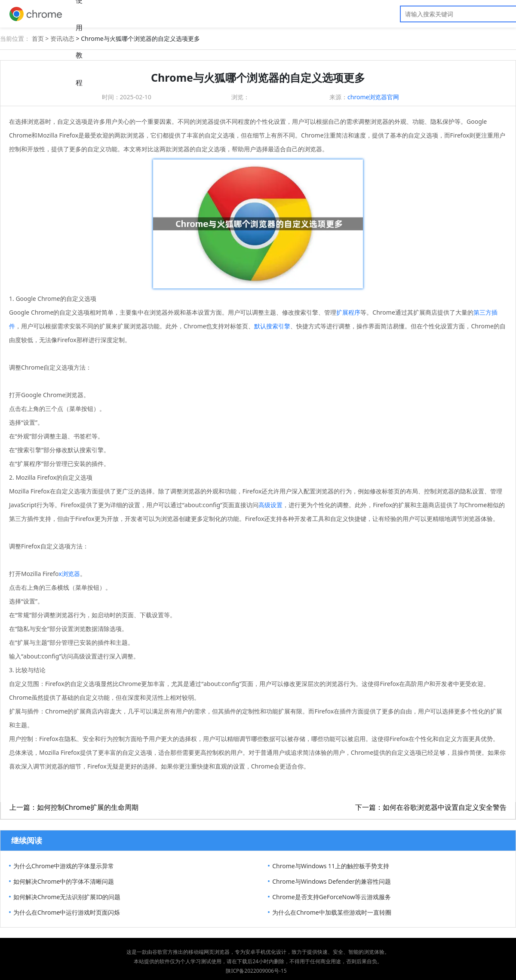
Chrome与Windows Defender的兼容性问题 (332, 881)
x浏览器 (69, 574)
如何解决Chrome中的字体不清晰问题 (64, 881)
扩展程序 (348, 312)
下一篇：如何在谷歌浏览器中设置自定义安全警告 (431, 807)
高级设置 (270, 505)
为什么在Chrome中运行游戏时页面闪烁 (67, 912)
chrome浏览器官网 (373, 97)
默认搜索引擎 (272, 326)
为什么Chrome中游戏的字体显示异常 (64, 866)
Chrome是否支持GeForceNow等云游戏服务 (332, 897)
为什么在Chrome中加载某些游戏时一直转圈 (332, 912)
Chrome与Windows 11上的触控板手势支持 (331, 866)
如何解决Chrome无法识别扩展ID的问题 (67, 897)
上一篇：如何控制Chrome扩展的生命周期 (74, 807)
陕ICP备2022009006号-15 (256, 971)
